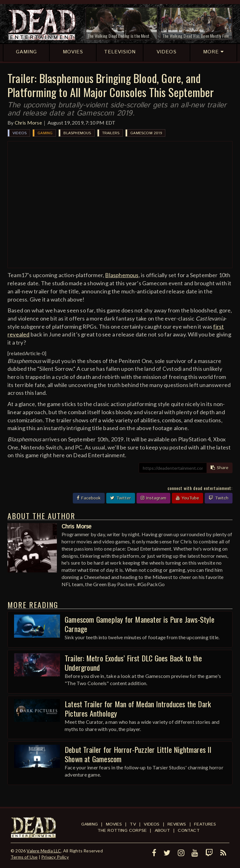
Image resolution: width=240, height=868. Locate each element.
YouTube (187, 498)
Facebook (89, 498)
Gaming (45, 133)
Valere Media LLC (44, 851)
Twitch (219, 498)
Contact (189, 831)
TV (133, 824)
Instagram (153, 498)
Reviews (177, 824)
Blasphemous (77, 133)
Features (205, 824)
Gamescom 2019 (146, 133)
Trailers (111, 133)
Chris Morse (28, 123)
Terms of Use (24, 857)
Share (220, 468)
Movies (114, 824)
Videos (20, 133)
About (162, 831)
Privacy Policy (55, 857)
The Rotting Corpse (122, 831)
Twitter (121, 498)
